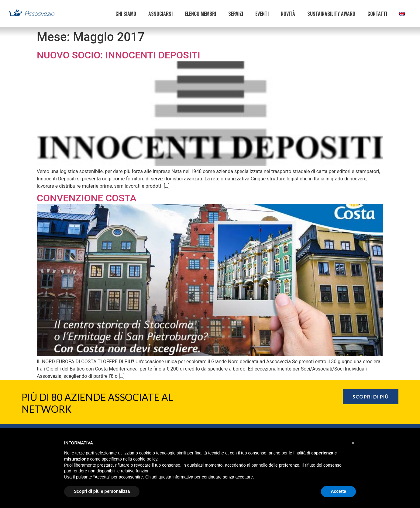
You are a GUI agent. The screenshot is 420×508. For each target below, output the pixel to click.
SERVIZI (236, 14)
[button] (353, 443)
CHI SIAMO (126, 14)
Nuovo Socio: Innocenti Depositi (119, 55)
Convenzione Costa (87, 198)
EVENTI (262, 14)
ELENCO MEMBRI (200, 14)
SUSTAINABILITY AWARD (331, 14)
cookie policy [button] (145, 459)
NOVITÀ (288, 14)
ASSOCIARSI (160, 14)
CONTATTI (377, 14)
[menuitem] (402, 14)
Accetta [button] (338, 491)
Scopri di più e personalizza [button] (102, 491)
